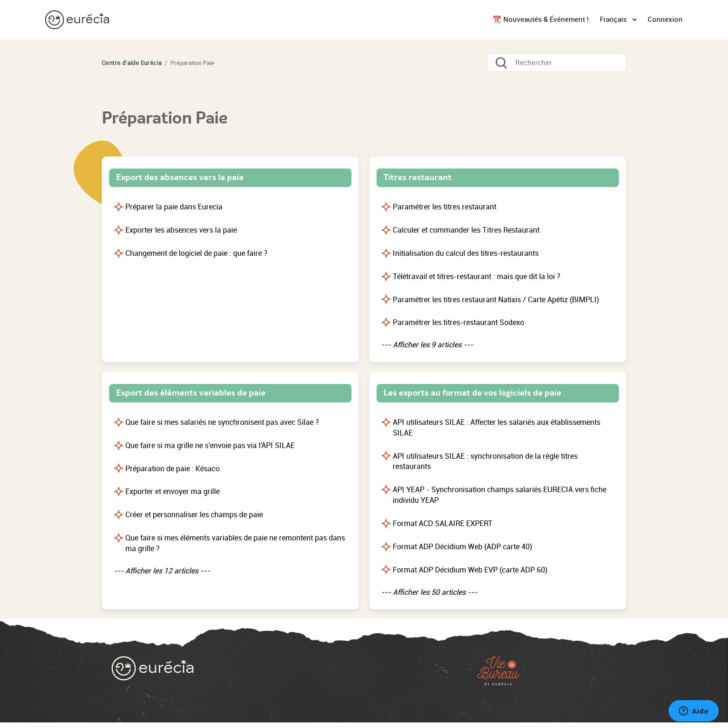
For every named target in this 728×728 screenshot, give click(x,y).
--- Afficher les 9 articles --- (427, 345)
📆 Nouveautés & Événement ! (541, 19)
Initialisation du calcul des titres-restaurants (466, 253)
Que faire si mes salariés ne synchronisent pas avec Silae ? (222, 422)
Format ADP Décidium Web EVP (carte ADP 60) (470, 570)
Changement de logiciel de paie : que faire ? (196, 253)
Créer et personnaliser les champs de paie (194, 515)
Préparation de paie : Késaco (172, 469)
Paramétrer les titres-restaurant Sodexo (458, 322)
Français (614, 19)
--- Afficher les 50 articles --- (429, 592)
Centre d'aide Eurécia (132, 63)
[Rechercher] (557, 63)
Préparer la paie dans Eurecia (174, 207)
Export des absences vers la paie (180, 177)
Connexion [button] (665, 19)
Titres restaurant (418, 177)
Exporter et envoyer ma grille (172, 491)
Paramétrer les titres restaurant (445, 207)
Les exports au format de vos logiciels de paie (472, 393)
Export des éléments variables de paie (191, 393)
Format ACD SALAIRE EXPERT (443, 523)
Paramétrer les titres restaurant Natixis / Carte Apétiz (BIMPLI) (496, 300)
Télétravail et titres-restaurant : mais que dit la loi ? (477, 276)
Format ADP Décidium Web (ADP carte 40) (462, 547)
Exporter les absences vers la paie (181, 230)
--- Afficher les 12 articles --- (162, 571)
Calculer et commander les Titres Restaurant (466, 230)
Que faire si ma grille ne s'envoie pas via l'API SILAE (210, 445)
